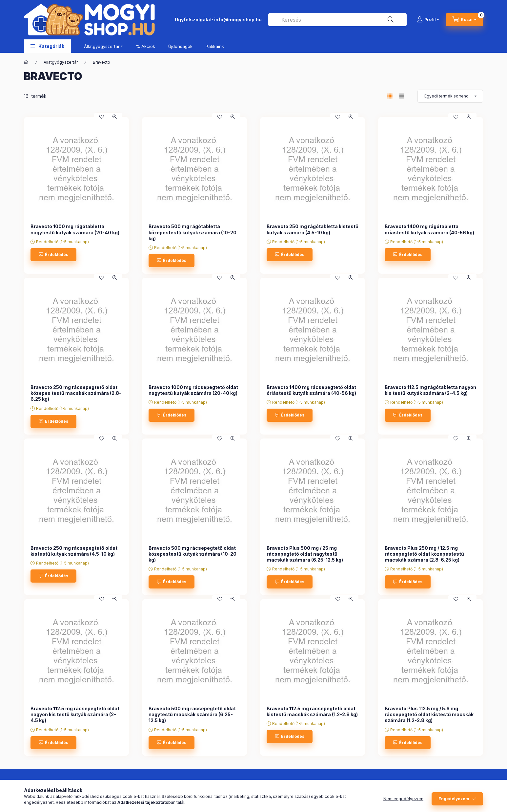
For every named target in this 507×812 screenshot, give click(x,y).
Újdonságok (180, 46)
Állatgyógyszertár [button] (102, 46)
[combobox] (337, 20)
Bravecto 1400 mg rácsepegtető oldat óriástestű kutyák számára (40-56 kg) (311, 390)
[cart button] (464, 20)
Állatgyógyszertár (61, 62)
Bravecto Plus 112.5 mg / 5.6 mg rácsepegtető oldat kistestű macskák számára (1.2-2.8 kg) (429, 714)
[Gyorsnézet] (115, 117)
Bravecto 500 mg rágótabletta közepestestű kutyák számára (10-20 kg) (193, 232)
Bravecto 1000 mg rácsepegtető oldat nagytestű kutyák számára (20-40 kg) (193, 390)
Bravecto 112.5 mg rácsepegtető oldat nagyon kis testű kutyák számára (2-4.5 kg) (75, 714)
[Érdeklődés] (53, 255)
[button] (47, 46)
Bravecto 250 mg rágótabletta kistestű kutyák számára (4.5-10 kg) (313, 229)
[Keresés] (391, 20)
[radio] (402, 96)
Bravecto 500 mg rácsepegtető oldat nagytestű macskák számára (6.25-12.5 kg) (192, 714)
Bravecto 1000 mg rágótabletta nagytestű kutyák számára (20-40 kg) (75, 229)
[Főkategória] (26, 62)
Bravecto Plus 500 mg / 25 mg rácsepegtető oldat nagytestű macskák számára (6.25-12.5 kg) (305, 554)
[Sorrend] (450, 96)
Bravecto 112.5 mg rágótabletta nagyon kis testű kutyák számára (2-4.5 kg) (430, 390)
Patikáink (215, 46)
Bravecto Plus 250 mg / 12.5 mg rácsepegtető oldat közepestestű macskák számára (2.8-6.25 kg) (424, 554)
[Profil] (428, 20)
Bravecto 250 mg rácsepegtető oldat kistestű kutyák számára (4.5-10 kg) (74, 551)
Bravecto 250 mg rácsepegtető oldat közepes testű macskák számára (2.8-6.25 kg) (76, 393)
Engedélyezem (454, 799)
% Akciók (145, 46)
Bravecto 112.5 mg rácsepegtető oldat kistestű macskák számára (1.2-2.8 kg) (312, 711)
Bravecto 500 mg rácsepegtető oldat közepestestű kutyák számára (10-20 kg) (193, 554)
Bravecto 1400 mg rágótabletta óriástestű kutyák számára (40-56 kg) (429, 229)
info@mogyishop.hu (238, 20)
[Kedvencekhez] (102, 117)
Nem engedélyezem (403, 799)
